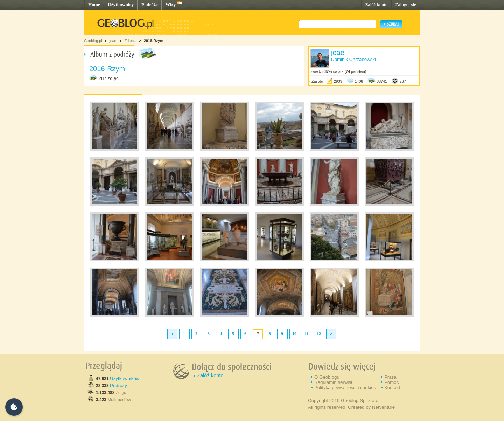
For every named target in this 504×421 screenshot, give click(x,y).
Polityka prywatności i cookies (345, 388)
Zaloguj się (406, 4)
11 (306, 334)
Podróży (118, 385)
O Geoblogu (327, 377)
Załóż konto (376, 4)
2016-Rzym (154, 41)
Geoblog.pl (93, 41)
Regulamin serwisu (334, 382)
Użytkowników (125, 378)
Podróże (150, 4)
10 (294, 334)
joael (113, 41)
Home (94, 4)
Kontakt (392, 388)
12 (319, 334)
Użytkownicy (121, 4)
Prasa (390, 377)
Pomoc (391, 382)
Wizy (171, 4)
